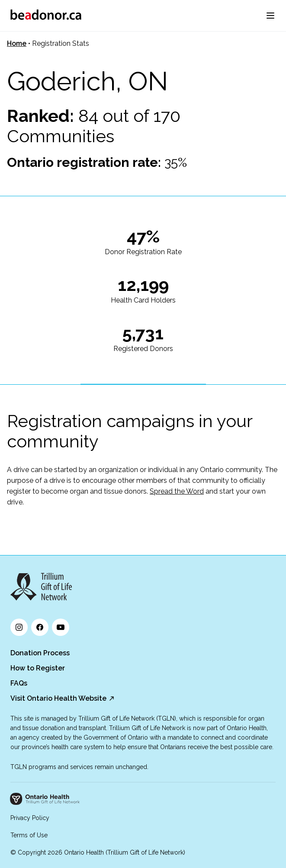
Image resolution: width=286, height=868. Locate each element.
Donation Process (40, 653)
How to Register (38, 668)
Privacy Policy (30, 818)
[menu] (270, 16)
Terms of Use (29, 835)
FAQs (19, 683)
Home (17, 43)
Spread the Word (177, 491)
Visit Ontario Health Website (58, 698)
